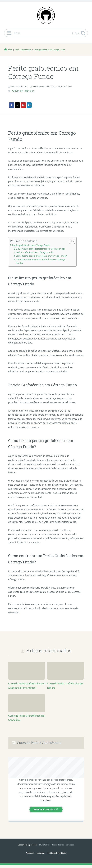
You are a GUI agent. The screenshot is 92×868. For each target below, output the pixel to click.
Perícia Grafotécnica (23, 91)
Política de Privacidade (57, 856)
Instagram (40, 856)
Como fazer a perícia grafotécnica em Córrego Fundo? (36, 258)
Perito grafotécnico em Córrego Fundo (30, 245)
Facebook (29, 856)
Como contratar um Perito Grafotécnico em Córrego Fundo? (38, 264)
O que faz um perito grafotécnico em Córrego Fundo (38, 249)
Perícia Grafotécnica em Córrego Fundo (33, 252)
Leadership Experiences (28, 848)
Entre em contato (44, 812)
